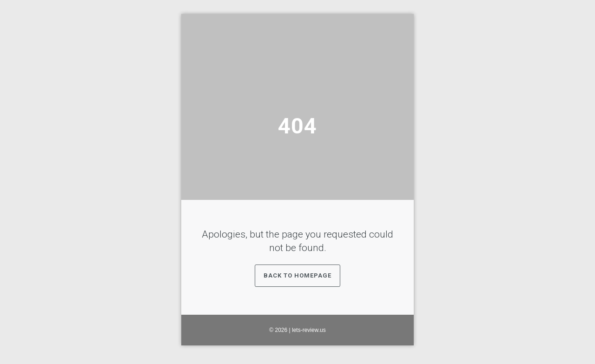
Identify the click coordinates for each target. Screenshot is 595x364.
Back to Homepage (297, 275)
